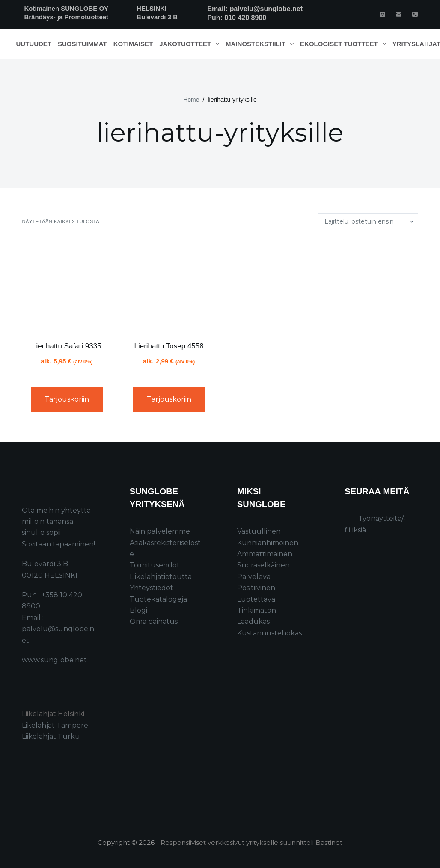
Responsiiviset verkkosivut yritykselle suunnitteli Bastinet (251, 843)
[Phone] (415, 14)
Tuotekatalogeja (158, 599)
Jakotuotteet (191, 44)
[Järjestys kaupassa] (368, 222)
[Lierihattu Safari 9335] (67, 286)
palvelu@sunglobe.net (267, 9)
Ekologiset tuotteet (345, 44)
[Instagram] (382, 14)
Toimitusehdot (155, 565)
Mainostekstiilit (261, 44)
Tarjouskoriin (67, 399)
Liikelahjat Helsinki (53, 714)
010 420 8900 (245, 18)
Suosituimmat (82, 44)
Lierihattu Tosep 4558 (169, 346)
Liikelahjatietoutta (161, 577)
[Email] (399, 14)
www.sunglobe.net (54, 660)
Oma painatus (154, 621)
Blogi (138, 610)
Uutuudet (34, 44)
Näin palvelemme (160, 531)
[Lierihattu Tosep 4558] (169, 286)
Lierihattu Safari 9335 (67, 346)
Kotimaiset (133, 44)
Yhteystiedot (152, 588)
